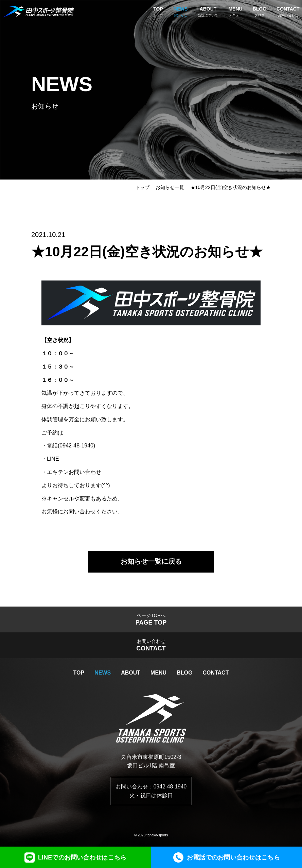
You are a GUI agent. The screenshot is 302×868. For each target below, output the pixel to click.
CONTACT (216, 675)
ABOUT (131, 675)
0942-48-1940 (170, 789)
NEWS (103, 675)
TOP (79, 675)
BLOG (184, 675)
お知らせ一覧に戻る (151, 562)
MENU (158, 675)
